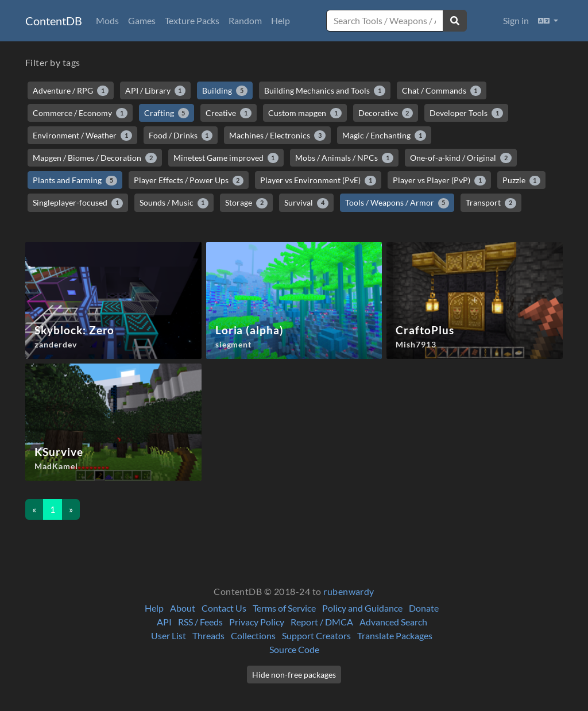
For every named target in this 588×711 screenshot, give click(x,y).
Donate (424, 608)
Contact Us (224, 608)
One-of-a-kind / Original (461, 158)
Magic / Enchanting (384, 136)
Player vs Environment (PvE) (318, 180)
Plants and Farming (75, 180)
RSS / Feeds (200, 622)
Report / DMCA (322, 622)
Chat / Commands (442, 91)
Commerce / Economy (80, 113)
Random (245, 20)
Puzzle (522, 180)
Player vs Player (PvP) (439, 180)
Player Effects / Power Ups (189, 180)
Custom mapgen (305, 113)
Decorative (386, 113)
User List (169, 635)
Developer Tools (466, 113)
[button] (548, 21)
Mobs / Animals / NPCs (344, 158)
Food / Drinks (181, 136)
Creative (229, 113)
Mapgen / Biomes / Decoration (95, 158)
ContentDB (54, 21)
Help (281, 20)
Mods (107, 20)
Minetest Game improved (226, 158)
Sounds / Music (174, 203)
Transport (491, 203)
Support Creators (316, 635)
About (183, 608)
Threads (208, 635)
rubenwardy (349, 591)
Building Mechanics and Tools (325, 91)
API (164, 622)
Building (225, 91)
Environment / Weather (82, 136)
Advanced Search (393, 622)
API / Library (156, 91)
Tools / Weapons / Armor (397, 203)
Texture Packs (192, 20)
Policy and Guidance (362, 608)
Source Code (294, 649)
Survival (306, 203)
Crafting (167, 113)
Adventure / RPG (71, 91)
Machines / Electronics (277, 136)
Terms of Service (284, 608)
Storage (246, 203)
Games (142, 20)
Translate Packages (395, 635)
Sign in (516, 20)
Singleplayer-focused (78, 203)
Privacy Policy (257, 622)
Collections (253, 635)
